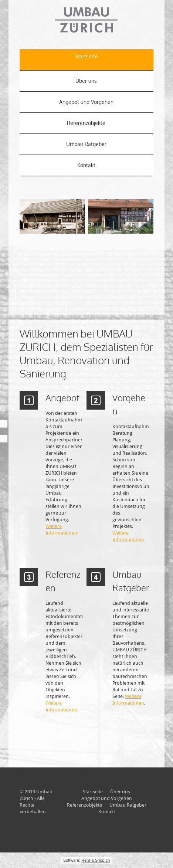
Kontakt (86, 165)
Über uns (86, 81)
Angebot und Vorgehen (86, 102)
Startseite (86, 56)
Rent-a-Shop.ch (96, 860)
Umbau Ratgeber (86, 144)
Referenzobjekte (86, 123)
